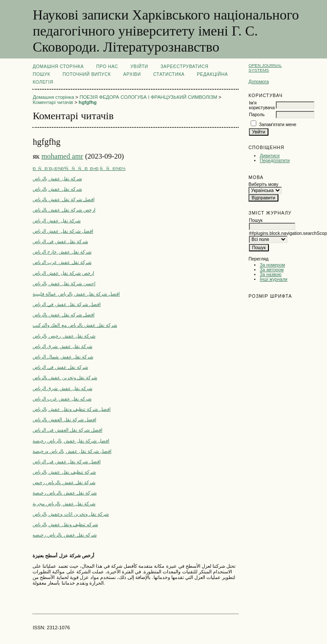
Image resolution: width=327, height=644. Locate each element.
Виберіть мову (263, 184)
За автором (272, 270)
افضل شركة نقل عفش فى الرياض (67, 462)
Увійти (139, 67)
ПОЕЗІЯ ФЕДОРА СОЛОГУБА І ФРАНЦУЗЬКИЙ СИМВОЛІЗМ (148, 97)
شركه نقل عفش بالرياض (57, 189)
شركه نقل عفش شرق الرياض (62, 388)
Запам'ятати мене (278, 125)
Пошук (41, 74)
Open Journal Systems (265, 68)
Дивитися (270, 156)
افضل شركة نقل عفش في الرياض (67, 304)
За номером (272, 265)
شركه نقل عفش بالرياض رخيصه (64, 535)
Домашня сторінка (58, 67)
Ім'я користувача (262, 105)
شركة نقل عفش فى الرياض (60, 367)
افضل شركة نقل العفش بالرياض (64, 420)
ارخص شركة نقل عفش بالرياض (64, 210)
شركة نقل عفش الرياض (56, 221)
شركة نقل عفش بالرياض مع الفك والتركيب (75, 325)
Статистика (169, 74)
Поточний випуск (87, 74)
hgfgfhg (88, 102)
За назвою (271, 275)
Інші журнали (273, 279)
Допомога (259, 82)
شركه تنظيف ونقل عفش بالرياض (65, 524)
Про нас (107, 67)
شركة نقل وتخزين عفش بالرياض (65, 377)
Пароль (257, 115)
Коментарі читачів (53, 102)
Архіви (132, 74)
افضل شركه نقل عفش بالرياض (63, 315)
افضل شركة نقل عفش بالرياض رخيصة (71, 441)
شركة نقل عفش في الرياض (60, 241)
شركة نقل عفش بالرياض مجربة (64, 504)
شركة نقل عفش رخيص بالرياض (64, 336)
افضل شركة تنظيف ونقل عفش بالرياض (72, 409)
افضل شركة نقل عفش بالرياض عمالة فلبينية (76, 294)
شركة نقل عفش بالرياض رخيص (64, 482)
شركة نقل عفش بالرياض (57, 179)
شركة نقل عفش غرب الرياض (62, 262)
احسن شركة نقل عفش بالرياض (64, 283)
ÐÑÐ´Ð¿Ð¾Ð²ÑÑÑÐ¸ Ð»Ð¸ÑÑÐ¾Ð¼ (79, 168)
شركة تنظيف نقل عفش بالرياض (64, 472)
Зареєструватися (185, 67)
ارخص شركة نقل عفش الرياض (63, 273)
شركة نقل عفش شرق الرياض (62, 346)
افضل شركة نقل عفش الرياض (63, 231)
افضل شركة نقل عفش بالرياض (63, 199)
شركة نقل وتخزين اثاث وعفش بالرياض (71, 514)
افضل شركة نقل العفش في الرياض (67, 430)
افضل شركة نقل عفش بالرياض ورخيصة (72, 451)
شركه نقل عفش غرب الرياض (62, 399)
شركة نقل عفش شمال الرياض (63, 357)
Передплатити (275, 161)
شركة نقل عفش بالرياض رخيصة (64, 493)
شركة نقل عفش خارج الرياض (62, 252)
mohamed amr (62, 156)
